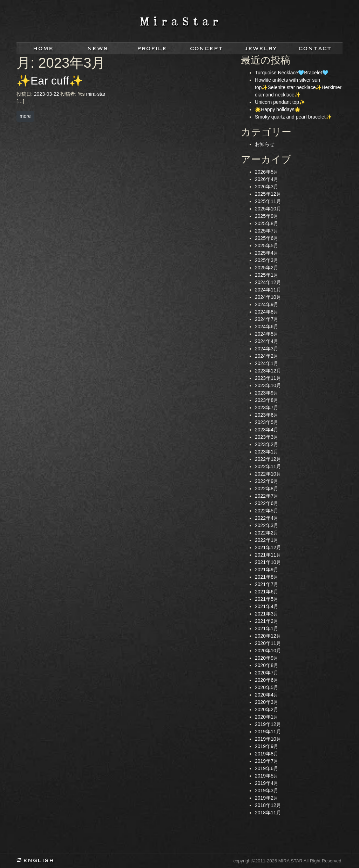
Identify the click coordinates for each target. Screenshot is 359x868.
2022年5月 (267, 511)
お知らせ (265, 144)
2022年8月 (267, 489)
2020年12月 (268, 636)
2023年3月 (267, 437)
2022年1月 (267, 540)
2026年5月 (267, 172)
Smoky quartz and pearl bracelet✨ (293, 117)
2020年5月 (267, 687)
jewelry (261, 49)
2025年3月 (267, 260)
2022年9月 (267, 481)
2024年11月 (268, 290)
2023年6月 (267, 415)
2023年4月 (267, 430)
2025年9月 (267, 216)
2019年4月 (267, 783)
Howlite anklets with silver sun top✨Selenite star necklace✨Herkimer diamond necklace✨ (298, 87)
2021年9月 (267, 570)
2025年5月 (267, 245)
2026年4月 (267, 179)
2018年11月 (268, 813)
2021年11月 (268, 555)
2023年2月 (267, 444)
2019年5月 (267, 776)
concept (207, 49)
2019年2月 (267, 798)
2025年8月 (267, 223)
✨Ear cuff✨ (50, 81)
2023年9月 (267, 393)
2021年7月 (267, 584)
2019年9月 (267, 746)
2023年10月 (268, 385)
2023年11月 (268, 378)
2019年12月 (268, 724)
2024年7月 (267, 319)
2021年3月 (267, 614)
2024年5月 (267, 334)
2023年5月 (267, 422)
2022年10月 (268, 474)
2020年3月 (267, 702)
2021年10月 (268, 562)
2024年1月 (267, 363)
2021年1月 (267, 628)
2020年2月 (267, 709)
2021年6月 (267, 592)
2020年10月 (268, 651)
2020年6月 (267, 680)
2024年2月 (267, 356)
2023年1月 (267, 452)
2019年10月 (268, 739)
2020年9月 (267, 658)
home (44, 49)
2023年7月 (267, 408)
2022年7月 (267, 496)
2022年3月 (267, 525)
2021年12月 (268, 547)
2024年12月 (268, 282)
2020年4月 (267, 695)
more (25, 116)
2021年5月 (267, 599)
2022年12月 (268, 459)
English (38, 861)
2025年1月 (267, 275)
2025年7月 (267, 231)
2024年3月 (267, 349)
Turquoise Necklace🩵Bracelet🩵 (292, 73)
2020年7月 (267, 673)
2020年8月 (267, 665)
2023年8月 (267, 400)
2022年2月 (267, 533)
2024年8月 (267, 312)
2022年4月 (267, 518)
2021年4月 (267, 606)
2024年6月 (267, 327)
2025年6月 (267, 238)
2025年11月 (268, 201)
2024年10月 (268, 297)
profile (152, 49)
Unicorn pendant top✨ (280, 102)
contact (315, 49)
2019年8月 (267, 754)
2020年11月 (268, 643)
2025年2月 (267, 268)
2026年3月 (267, 187)
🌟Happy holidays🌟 (278, 109)
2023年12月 (268, 371)
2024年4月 (267, 341)
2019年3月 (267, 790)
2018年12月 (268, 805)
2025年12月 (268, 194)
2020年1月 (267, 717)
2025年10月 (268, 209)
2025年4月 (267, 253)
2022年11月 (268, 466)
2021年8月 (267, 577)
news (98, 49)
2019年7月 (267, 761)
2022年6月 (267, 503)
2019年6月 (267, 768)
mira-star (96, 94)
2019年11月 (268, 732)
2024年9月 (267, 304)
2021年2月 (267, 621)
